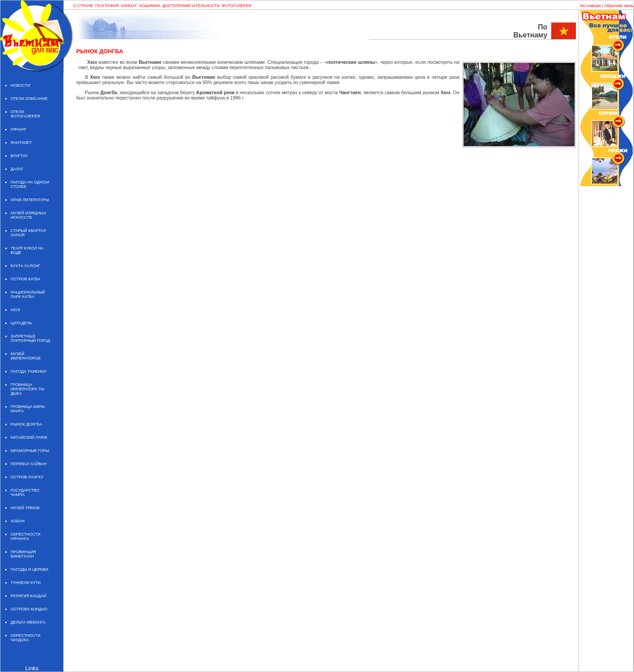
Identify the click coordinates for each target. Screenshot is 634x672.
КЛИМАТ (129, 6)
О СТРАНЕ (83, 6)
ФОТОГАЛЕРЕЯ (237, 6)
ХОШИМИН (150, 6)
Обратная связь (619, 6)
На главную (590, 6)
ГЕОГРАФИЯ (107, 6)
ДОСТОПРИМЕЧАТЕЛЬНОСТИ (191, 6)
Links (32, 668)
